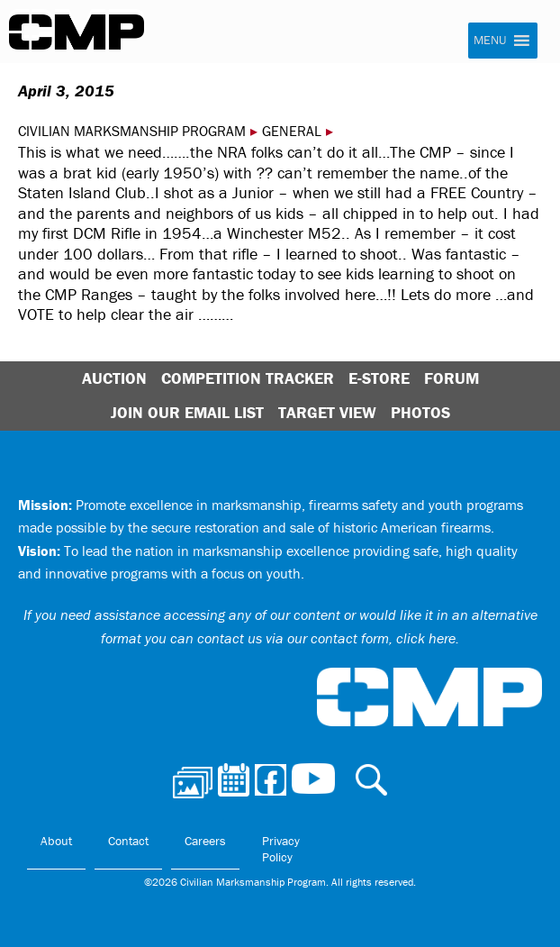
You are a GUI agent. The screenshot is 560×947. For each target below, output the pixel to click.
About (56, 841)
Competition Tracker (248, 378)
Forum (452, 378)
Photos (420, 412)
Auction (114, 378)
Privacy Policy (281, 849)
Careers (205, 841)
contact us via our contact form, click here (326, 638)
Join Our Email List (187, 412)
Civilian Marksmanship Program (77, 32)
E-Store (379, 378)
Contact (128, 841)
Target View (327, 412)
